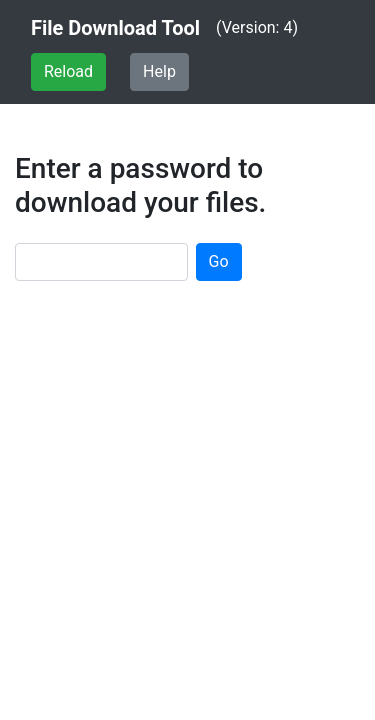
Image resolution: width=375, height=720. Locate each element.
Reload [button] (68, 71)
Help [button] (159, 71)
